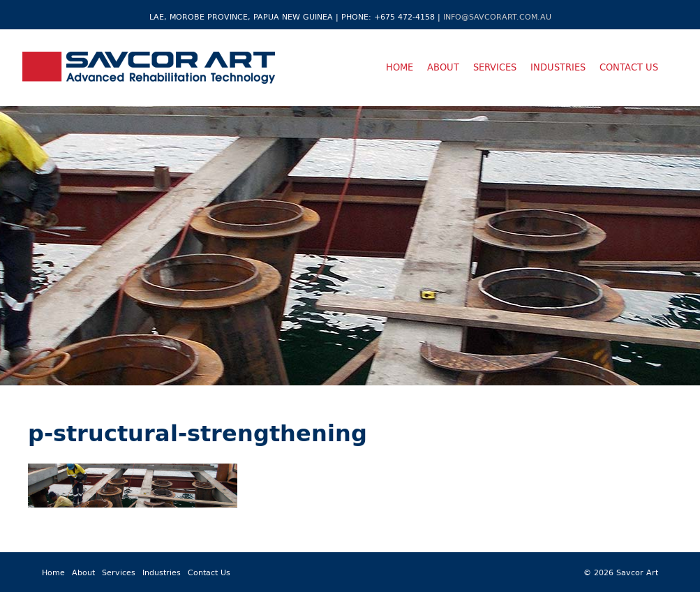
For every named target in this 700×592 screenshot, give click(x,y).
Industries (558, 67)
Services (495, 67)
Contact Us (629, 67)
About (443, 67)
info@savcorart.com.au (497, 16)
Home (400, 67)
